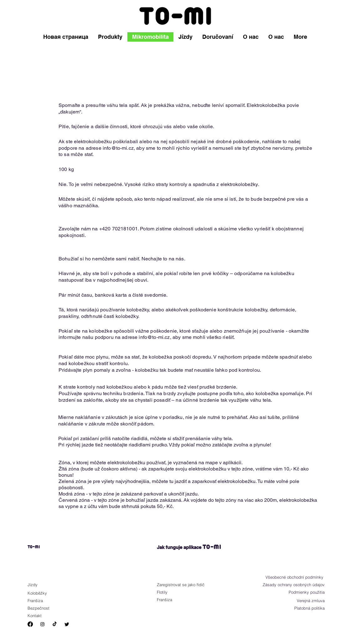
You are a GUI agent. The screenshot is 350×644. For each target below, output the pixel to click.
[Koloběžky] (46, 593)
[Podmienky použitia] (303, 592)
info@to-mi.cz (118, 148)
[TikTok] (55, 624)
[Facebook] (30, 624)
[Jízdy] (46, 585)
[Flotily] (175, 592)
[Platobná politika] (305, 608)
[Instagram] (42, 624)
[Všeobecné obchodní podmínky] (292, 577)
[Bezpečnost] (48, 608)
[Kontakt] (46, 616)
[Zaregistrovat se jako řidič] (190, 585)
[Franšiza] (48, 601)
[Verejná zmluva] (303, 601)
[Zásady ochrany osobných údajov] (292, 585)
